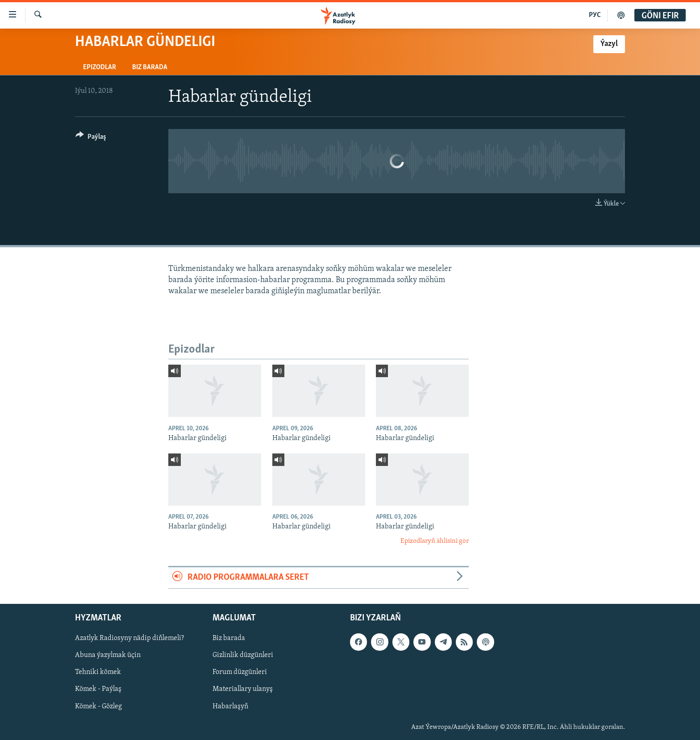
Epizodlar (100, 67)
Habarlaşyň (230, 706)
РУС (595, 15)
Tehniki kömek (98, 672)
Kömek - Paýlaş (98, 689)
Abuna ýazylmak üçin (108, 655)
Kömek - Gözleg (98, 706)
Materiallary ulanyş (243, 689)
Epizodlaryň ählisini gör (435, 541)
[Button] (91, 138)
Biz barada (150, 67)
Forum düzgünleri (240, 672)
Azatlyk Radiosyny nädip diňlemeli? (129, 638)
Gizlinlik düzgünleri (243, 655)
